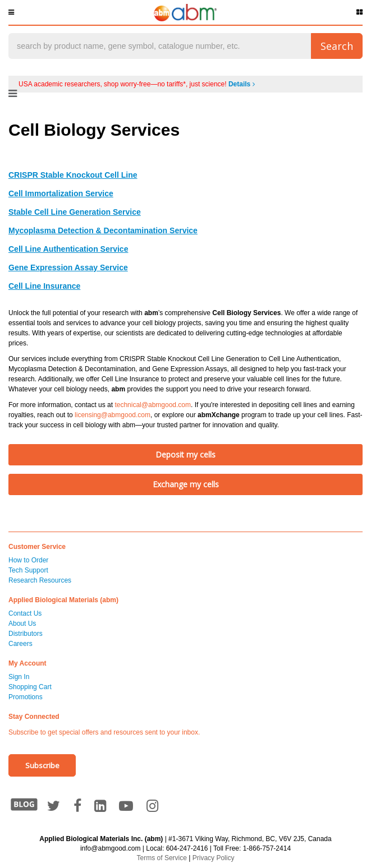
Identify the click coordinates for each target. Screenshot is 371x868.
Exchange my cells (186, 484)
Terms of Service (162, 858)
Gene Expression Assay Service (68, 267)
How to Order (28, 560)
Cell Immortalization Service (61, 193)
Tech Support (28, 570)
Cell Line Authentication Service (68, 249)
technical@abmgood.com (153, 405)
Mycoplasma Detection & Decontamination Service (103, 230)
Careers (20, 644)
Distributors (26, 634)
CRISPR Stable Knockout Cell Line (73, 175)
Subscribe (42, 765)
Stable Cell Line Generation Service (75, 212)
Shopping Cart (30, 687)
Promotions (26, 697)
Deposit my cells (186, 454)
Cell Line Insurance (44, 286)
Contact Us (25, 613)
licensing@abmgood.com (113, 415)
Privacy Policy (214, 858)
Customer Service (37, 547)
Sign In (19, 677)
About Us (22, 624)
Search (337, 46)
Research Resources (40, 580)
